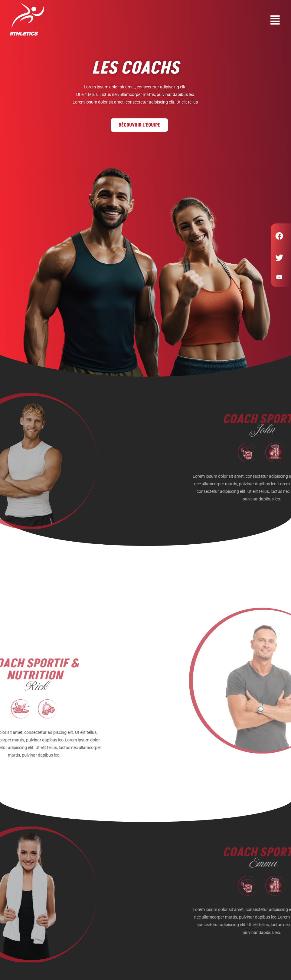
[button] (172, 20)
